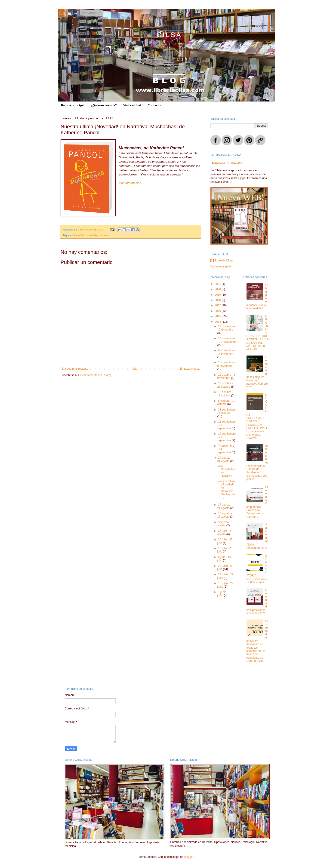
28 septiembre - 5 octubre (226, 411)
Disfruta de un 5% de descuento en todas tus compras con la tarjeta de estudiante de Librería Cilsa (257, 641)
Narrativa (79, 235)
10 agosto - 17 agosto (225, 515)
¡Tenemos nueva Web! (228, 163)
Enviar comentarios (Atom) (95, 375)
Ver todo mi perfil (221, 267)
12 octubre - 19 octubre (225, 394)
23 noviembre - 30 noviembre (226, 340)
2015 (218, 316)
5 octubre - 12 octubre (226, 402)
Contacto (154, 105)
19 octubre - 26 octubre (225, 385)
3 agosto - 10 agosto (226, 524)
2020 (218, 289)
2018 (218, 300)
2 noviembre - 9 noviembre (226, 364)
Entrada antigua (190, 369)
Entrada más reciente (75, 369)
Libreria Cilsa (224, 261)
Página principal (73, 105)
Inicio (134, 369)
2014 (218, 322)
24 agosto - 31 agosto (225, 459)
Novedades (92, 235)
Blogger (189, 857)
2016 (218, 311)
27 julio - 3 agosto (224, 532)
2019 (218, 295)
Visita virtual (132, 105)
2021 (218, 284)
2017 (218, 305)
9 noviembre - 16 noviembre (226, 352)
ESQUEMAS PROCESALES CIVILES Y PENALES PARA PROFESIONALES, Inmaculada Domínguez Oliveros (257, 416)
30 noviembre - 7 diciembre (226, 328)
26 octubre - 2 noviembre (226, 376)
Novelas (104, 235)
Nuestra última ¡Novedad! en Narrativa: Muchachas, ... (226, 490)
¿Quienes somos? (104, 105)
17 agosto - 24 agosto (225, 506)
